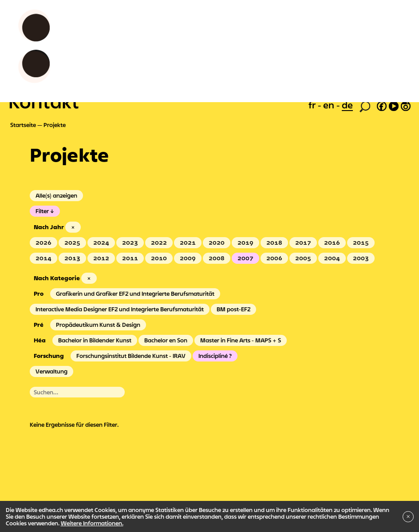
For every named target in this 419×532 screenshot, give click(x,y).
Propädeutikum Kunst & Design (98, 325)
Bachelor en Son (166, 340)
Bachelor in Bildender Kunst (95, 340)
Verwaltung (51, 371)
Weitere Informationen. (92, 523)
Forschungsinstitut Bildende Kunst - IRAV (131, 356)
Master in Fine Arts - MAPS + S (241, 340)
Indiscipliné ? (215, 356)
